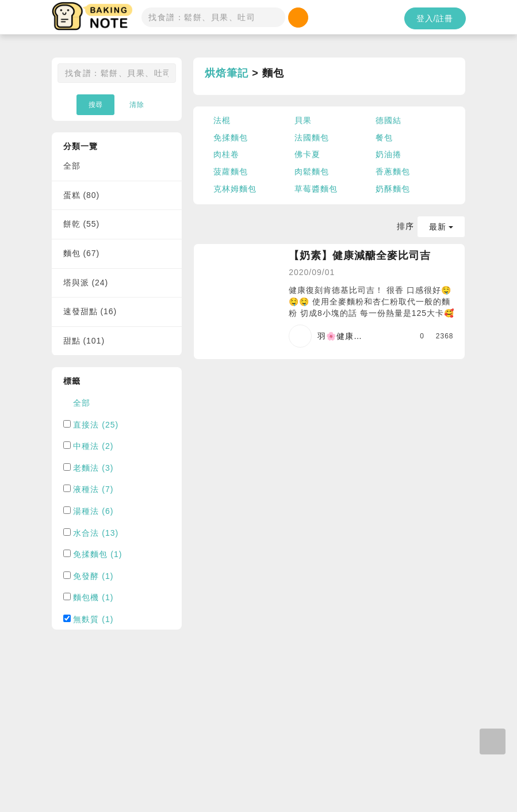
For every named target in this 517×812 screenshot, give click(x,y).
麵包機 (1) (93, 597)
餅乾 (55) (82, 224)
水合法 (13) (96, 533)
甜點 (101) (84, 341)
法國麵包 (312, 138)
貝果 (303, 120)
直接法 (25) (96, 425)
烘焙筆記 (227, 73)
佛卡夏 (307, 154)
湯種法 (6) (93, 511)
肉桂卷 (226, 154)
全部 (72, 166)
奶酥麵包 (393, 189)
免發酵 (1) (93, 576)
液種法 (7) (93, 489)
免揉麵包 (231, 138)
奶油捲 (388, 154)
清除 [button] (137, 105)
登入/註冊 (435, 18)
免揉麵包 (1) (97, 554)
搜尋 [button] (95, 105)
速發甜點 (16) (90, 311)
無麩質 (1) (93, 619)
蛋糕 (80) (82, 195)
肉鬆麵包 (312, 171)
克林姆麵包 (235, 189)
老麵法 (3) (93, 468)
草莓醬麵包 (316, 189)
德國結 (388, 120)
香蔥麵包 (393, 171)
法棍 (222, 120)
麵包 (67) (82, 253)
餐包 (384, 138)
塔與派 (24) (86, 283)
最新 (441, 227)
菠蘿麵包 (231, 171)
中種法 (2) (93, 446)
